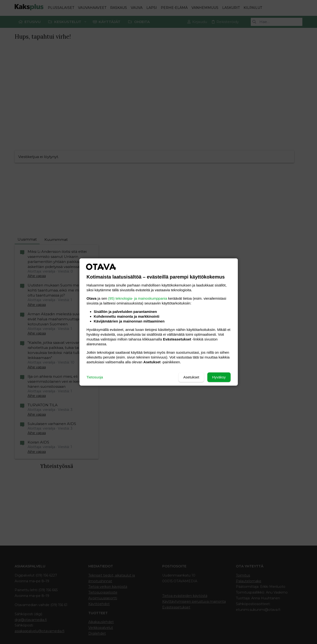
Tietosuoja (95, 377)
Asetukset (191, 377)
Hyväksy (219, 377)
